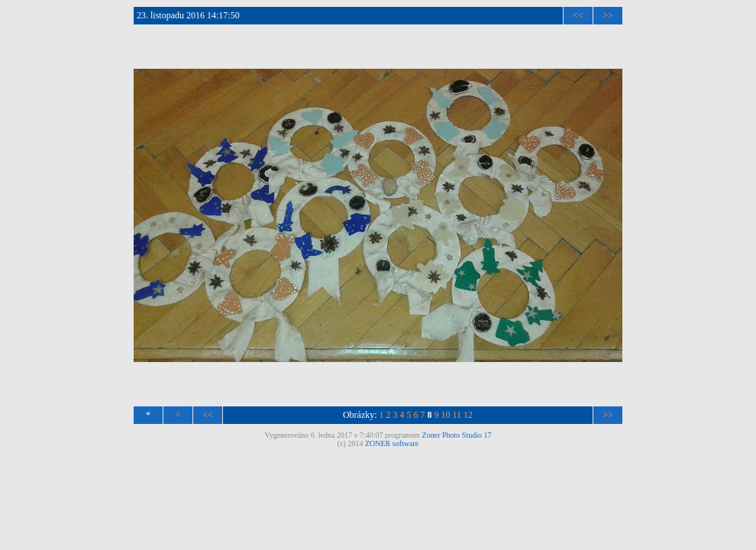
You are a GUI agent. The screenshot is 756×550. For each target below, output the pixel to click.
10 (446, 415)
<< (578, 15)
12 (468, 415)
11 (457, 415)
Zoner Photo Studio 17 (457, 435)
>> (608, 15)
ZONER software (392, 443)
